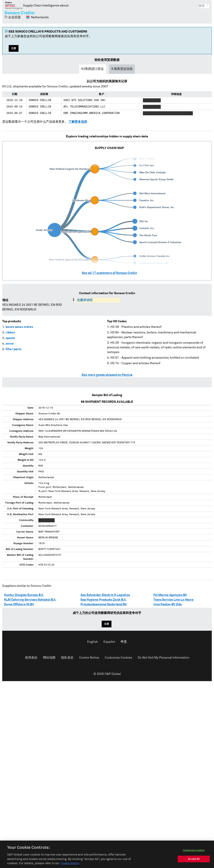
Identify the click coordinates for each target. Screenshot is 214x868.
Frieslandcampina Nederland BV (104, 604)
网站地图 (49, 658)
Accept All (194, 859)
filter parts (13, 349)
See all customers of (109, 273)
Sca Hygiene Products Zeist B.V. (103, 600)
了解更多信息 (78, 122)
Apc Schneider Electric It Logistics (105, 595)
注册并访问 (85, 300)
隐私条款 (67, 658)
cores (10, 344)
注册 (14, 48)
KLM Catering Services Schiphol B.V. (30, 600)
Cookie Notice (89, 658)
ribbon (10, 333)
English (93, 642)
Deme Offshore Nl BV (19, 604)
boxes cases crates (19, 327)
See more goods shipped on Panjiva (107, 375)
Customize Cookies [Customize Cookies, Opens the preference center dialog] (194, 851)
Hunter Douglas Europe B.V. (24, 595)
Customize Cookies (118, 658)
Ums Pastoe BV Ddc (168, 604)
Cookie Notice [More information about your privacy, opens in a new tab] (70, 864)
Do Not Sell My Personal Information (164, 658)
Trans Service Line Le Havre (173, 600)
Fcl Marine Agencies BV (170, 595)
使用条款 (31, 658)
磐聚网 (14, 5)
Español (109, 642)
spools (10, 338)
